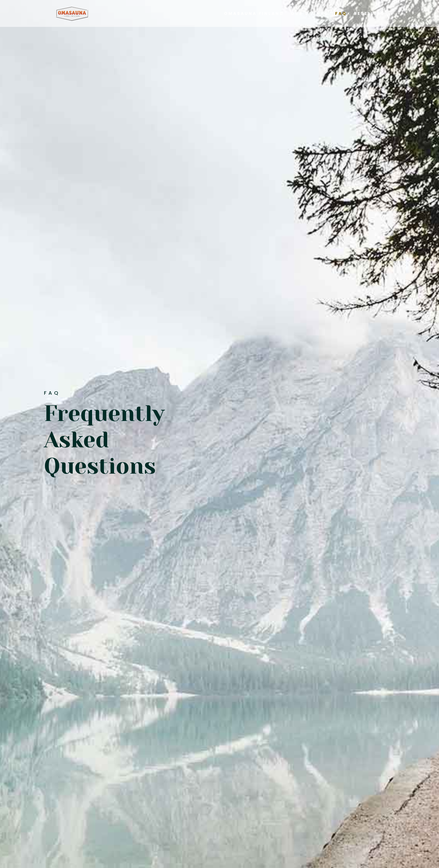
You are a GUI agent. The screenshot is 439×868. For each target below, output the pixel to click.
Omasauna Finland (254, 14)
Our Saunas (310, 14)
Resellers (369, 14)
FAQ (341, 14)
